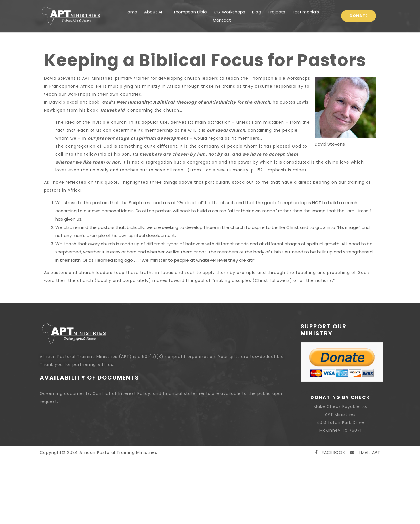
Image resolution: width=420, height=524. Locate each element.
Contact (222, 11)
